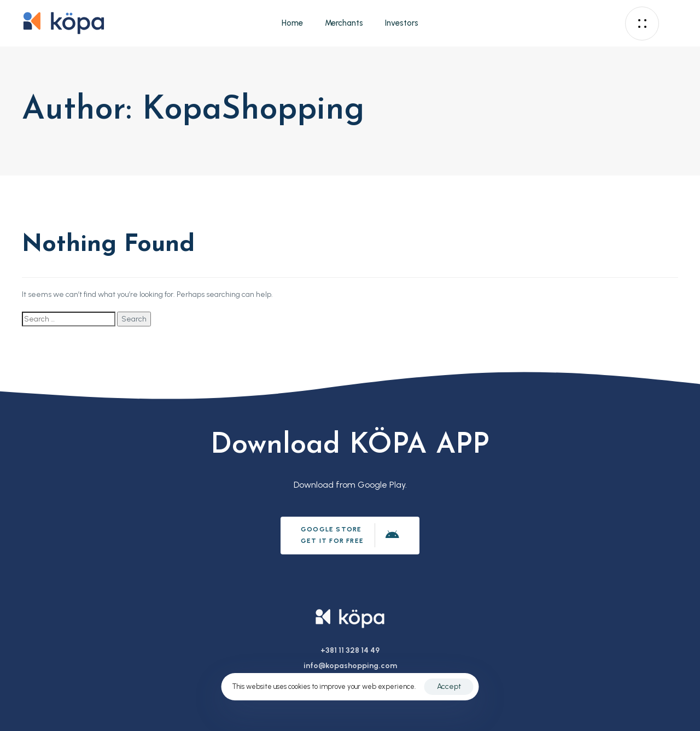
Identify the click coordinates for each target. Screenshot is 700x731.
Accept (449, 686)
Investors (402, 23)
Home (292, 23)
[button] (645, 24)
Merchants (344, 23)
